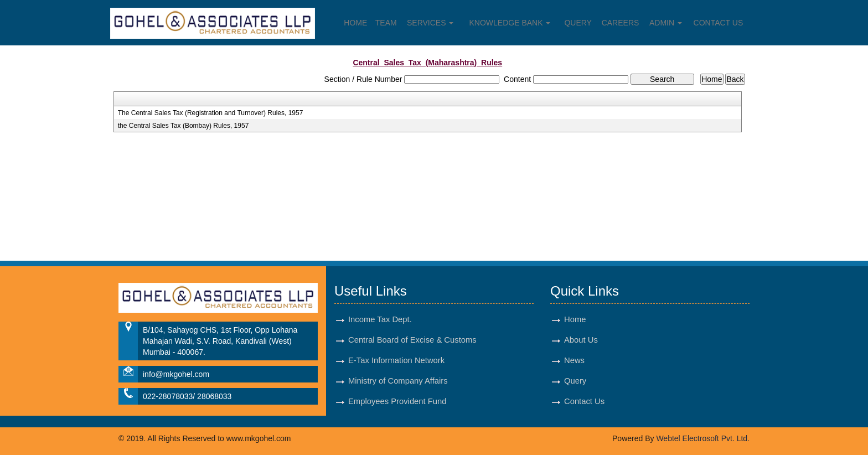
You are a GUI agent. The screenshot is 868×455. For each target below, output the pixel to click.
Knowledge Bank (510, 23)
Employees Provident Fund (397, 401)
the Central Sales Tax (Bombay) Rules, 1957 (184, 126)
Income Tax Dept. (380, 319)
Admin (666, 23)
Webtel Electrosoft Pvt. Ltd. (703, 438)
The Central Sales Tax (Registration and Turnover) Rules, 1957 (211, 113)
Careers (621, 23)
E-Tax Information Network (396, 360)
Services (430, 23)
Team (386, 23)
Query (578, 23)
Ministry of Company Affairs (398, 381)
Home (355, 23)
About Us (581, 340)
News (574, 360)
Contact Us (719, 23)
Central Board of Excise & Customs (412, 340)
